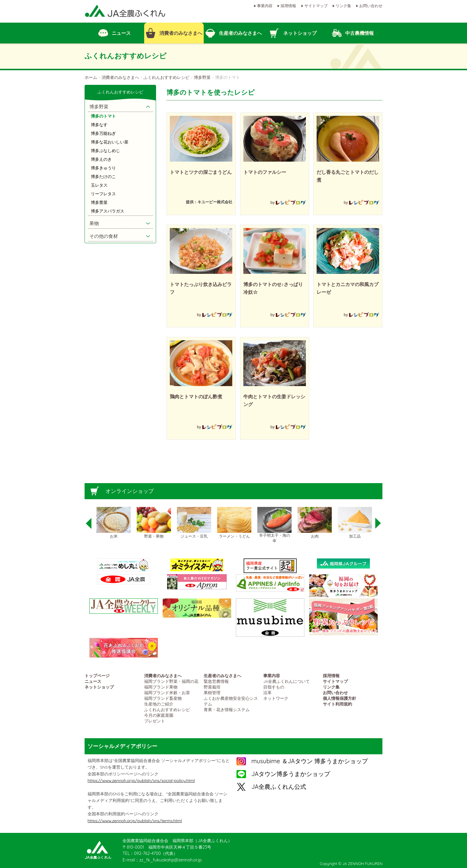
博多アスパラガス (108, 211)
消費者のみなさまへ (120, 77)
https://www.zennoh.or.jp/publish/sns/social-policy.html (141, 780)
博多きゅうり (103, 168)
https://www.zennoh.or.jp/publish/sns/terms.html (135, 821)
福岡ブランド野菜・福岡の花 (171, 681)
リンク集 (343, 6)
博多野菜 (202, 77)
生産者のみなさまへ (222, 676)
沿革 (267, 693)
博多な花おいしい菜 (110, 142)
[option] (114, 523)
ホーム (91, 77)
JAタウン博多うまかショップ (291, 774)
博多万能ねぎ (103, 133)
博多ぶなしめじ (105, 151)
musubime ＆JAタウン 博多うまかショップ (310, 761)
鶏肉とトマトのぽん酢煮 (196, 396)
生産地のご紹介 (159, 704)
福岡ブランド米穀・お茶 (167, 693)
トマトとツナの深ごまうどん (201, 172)
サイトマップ (316, 6)
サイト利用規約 (337, 704)
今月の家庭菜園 (159, 715)
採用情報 (288, 6)
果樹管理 (212, 693)
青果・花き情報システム (227, 709)
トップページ (97, 676)
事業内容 (265, 6)
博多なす (99, 125)
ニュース (93, 681)
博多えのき (101, 159)
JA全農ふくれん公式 (279, 787)
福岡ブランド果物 (161, 687)
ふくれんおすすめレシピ (166, 77)
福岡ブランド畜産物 (163, 698)
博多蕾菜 (99, 202)
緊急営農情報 (216, 681)
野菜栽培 (212, 687)
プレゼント (155, 721)
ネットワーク (276, 698)
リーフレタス (103, 194)
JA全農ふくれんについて (287, 681)
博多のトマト (103, 116)
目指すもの (274, 687)
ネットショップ (99, 687)
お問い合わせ (371, 6)
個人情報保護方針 (340, 698)
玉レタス (99, 185)
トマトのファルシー (265, 172)
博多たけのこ (103, 177)
